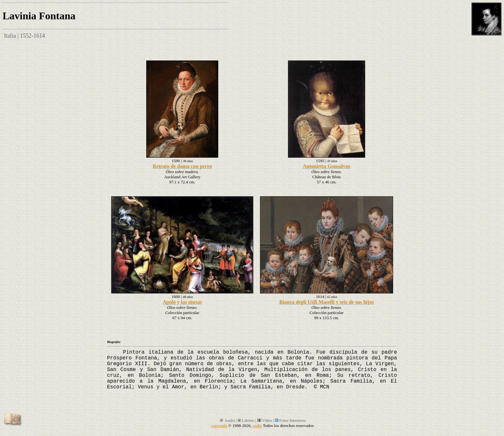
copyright (219, 426)
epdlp (257, 426)
